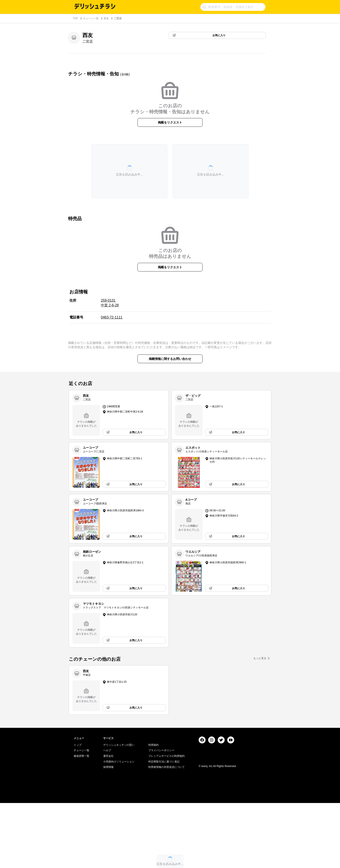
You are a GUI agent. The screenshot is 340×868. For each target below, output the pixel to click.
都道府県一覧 (82, 821)
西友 (106, 18)
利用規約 (154, 810)
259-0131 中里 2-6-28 (110, 303)
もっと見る (260, 658)
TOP (75, 18)
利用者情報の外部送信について (167, 832)
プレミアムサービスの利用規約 (167, 821)
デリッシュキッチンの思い (119, 810)
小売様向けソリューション (119, 827)
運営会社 (108, 821)
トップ (78, 810)
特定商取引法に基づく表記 (164, 827)
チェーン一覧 (91, 18)
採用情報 (108, 832)
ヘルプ (107, 815)
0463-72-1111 (112, 317)
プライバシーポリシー (161, 815)
